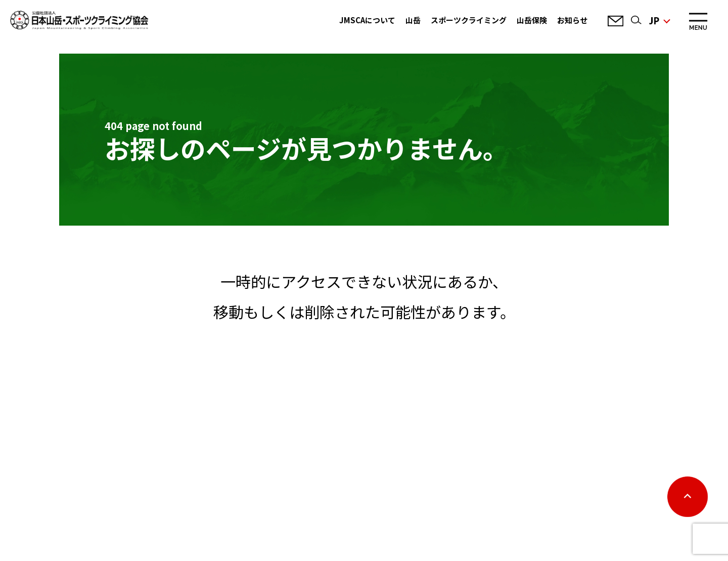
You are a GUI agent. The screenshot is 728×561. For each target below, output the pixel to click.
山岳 (413, 20)
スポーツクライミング (469, 20)
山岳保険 (532, 20)
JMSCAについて (367, 20)
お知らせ (572, 20)
